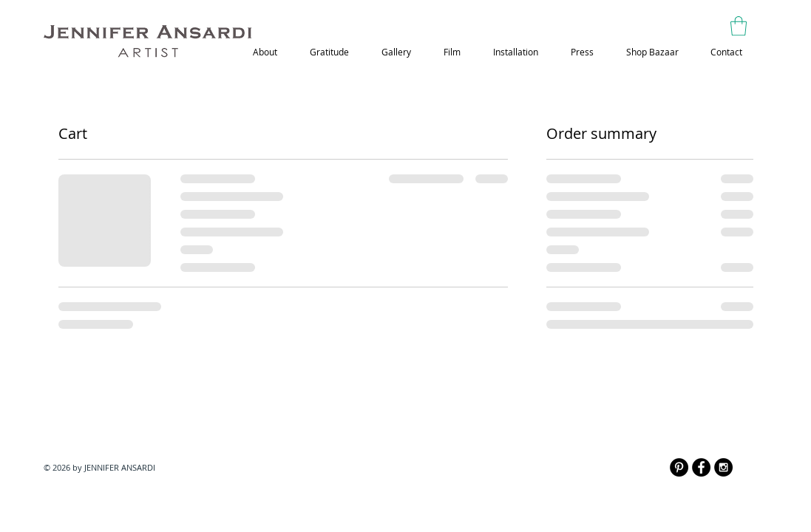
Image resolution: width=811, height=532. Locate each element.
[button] (739, 26)
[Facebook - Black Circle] (701, 467)
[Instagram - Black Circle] (723, 467)
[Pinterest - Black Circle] (679, 467)
